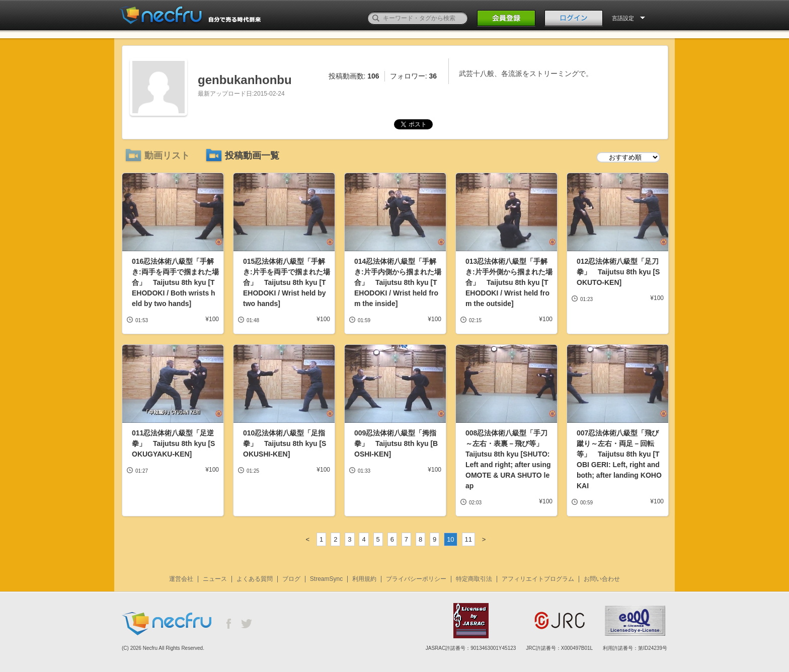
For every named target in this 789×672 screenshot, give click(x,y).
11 (468, 539)
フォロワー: (413, 76)
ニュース (215, 579)
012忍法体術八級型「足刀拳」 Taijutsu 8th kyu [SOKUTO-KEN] (618, 272)
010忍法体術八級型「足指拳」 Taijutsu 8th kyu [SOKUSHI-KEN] (285, 443)
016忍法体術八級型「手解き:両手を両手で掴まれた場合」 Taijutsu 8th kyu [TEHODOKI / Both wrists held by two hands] (175, 282)
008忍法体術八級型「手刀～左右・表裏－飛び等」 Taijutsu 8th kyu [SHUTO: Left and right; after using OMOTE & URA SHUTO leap (508, 459)
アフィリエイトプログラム (538, 579)
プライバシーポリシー (416, 579)
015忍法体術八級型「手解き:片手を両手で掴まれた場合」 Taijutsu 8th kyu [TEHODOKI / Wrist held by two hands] (287, 282)
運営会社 (181, 579)
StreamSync (326, 579)
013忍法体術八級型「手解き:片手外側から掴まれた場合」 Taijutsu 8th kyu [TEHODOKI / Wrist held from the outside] (509, 282)
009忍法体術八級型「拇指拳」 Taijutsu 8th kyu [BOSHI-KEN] (396, 443)
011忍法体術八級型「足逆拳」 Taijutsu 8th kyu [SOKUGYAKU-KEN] (173, 443)
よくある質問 (255, 579)
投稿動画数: (354, 76)
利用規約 (364, 579)
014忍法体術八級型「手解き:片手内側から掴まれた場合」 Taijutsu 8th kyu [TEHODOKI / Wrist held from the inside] (398, 282)
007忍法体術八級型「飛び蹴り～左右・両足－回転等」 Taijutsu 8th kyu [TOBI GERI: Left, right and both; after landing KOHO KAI (619, 459)
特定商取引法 (474, 579)
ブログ (291, 579)
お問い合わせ (602, 579)
